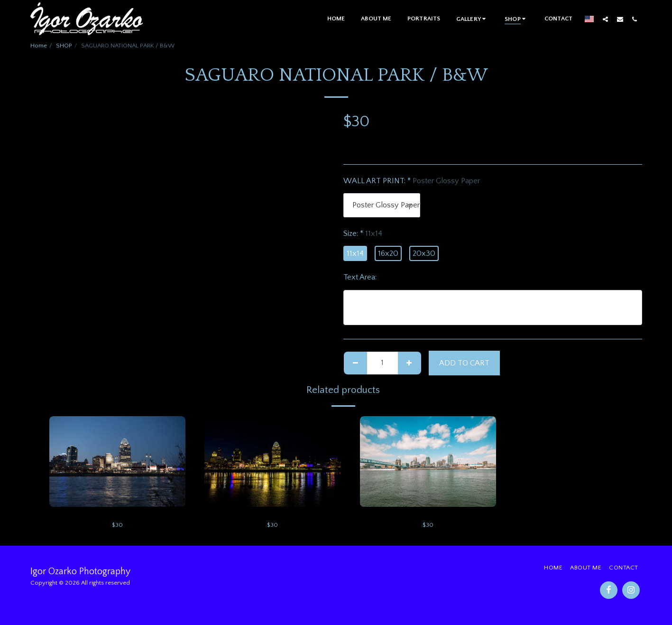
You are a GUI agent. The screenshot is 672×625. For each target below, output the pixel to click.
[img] (118, 462)
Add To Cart (464, 363)
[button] (472, 19)
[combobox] (382, 205)
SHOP (64, 46)
